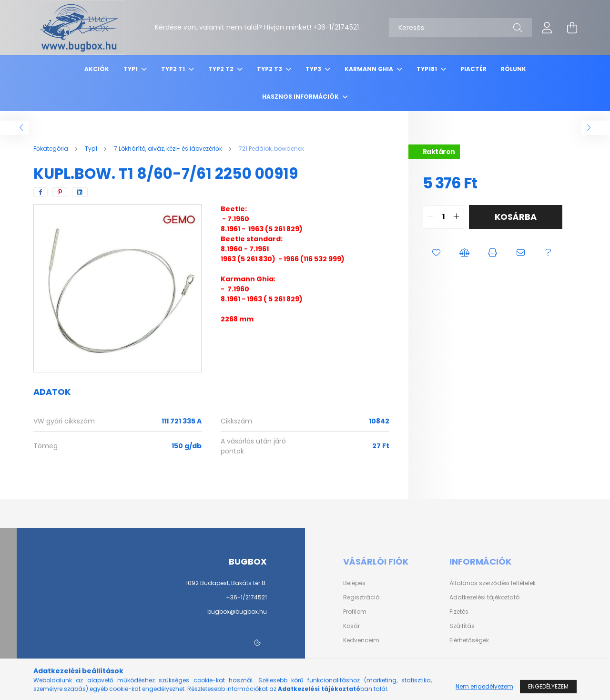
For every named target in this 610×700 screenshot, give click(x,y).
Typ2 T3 (270, 69)
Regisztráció (361, 597)
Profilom (355, 612)
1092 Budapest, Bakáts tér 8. (226, 583)
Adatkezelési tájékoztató (484, 597)
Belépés (354, 583)
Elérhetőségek (469, 640)
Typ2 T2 (222, 69)
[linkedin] (80, 192)
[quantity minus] (430, 217)
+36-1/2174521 (246, 597)
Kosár (351, 626)
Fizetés (459, 612)
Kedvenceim (361, 640)
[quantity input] (443, 217)
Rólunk (513, 69)
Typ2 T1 (174, 69)
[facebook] (41, 192)
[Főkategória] (51, 149)
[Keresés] (460, 28)
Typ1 (131, 69)
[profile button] (547, 28)
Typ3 (314, 69)
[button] (437, 253)
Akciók (97, 69)
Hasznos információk (301, 97)
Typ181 (427, 69)
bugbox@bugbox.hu (237, 612)
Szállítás (462, 626)
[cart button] (572, 28)
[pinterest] (60, 192)
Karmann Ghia (370, 69)
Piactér (473, 69)
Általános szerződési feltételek (493, 583)
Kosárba (516, 217)
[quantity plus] (457, 217)
